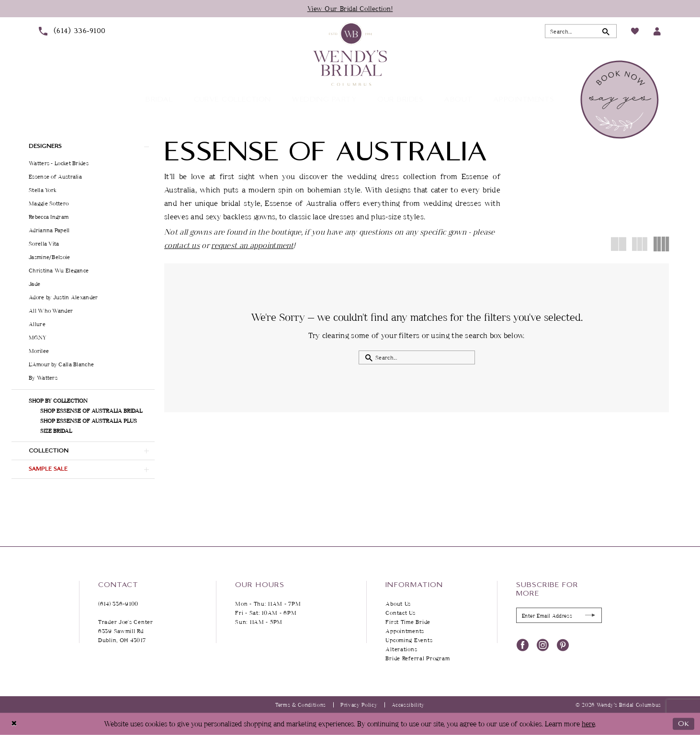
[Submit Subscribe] (590, 616)
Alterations (401, 649)
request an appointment (252, 245)
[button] (657, 31)
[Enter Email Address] (559, 615)
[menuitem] (72, 31)
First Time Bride (408, 622)
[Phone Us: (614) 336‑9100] (72, 31)
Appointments (405, 631)
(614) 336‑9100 (118, 604)
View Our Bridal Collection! (350, 8)
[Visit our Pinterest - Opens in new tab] (563, 645)
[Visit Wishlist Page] (635, 31)
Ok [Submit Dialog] (684, 724)
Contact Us (400, 613)
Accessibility (408, 705)
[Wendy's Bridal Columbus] (350, 54)
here (588, 724)
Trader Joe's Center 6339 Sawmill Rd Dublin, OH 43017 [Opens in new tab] (126, 631)
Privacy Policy (359, 705)
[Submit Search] (606, 31)
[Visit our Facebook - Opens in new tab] (523, 645)
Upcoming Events (409, 640)
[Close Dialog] (14, 724)
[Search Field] (581, 31)
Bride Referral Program (418, 658)
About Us (398, 604)
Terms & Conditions (301, 705)
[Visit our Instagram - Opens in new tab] (543, 645)
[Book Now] (621, 100)
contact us (182, 245)
